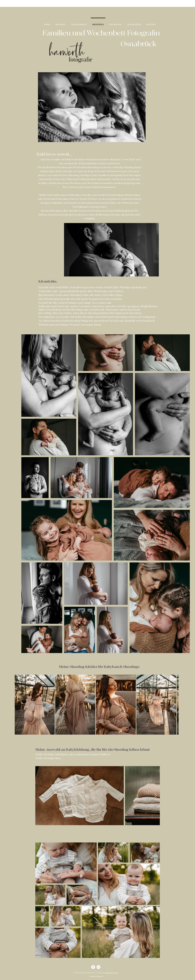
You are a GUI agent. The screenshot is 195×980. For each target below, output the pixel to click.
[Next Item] (174, 705)
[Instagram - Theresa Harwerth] (98, 967)
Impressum (93, 976)
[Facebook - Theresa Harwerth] (93, 967)
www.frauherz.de (111, 973)
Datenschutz (100, 976)
